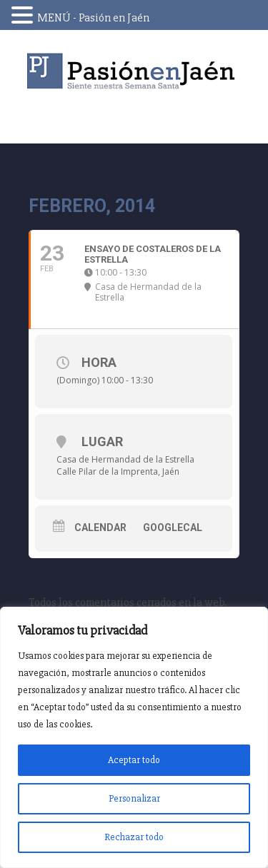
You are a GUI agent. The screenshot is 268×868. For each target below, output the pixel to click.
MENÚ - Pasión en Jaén (93, 18)
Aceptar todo (134, 760)
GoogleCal (173, 528)
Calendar (100, 528)
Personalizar (134, 798)
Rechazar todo (134, 837)
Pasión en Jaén (134, 71)
